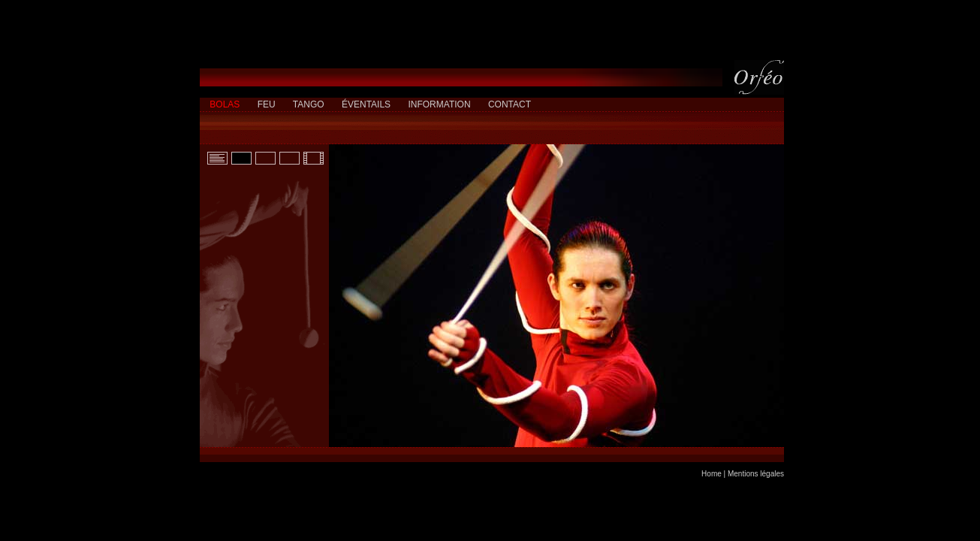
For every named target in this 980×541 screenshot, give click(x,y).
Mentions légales (756, 474)
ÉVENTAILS (366, 104)
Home (712, 474)
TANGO (309, 104)
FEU (267, 104)
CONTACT (510, 104)
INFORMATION (439, 104)
